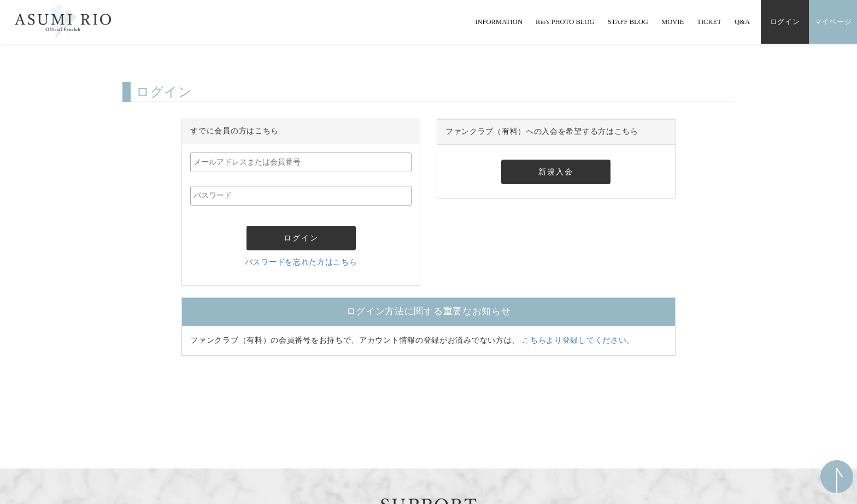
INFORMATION (499, 22)
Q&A (742, 22)
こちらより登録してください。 (578, 340)
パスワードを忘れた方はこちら (301, 262)
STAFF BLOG (628, 22)
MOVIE (673, 22)
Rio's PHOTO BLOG (565, 22)
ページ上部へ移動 (837, 477)
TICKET (709, 22)
